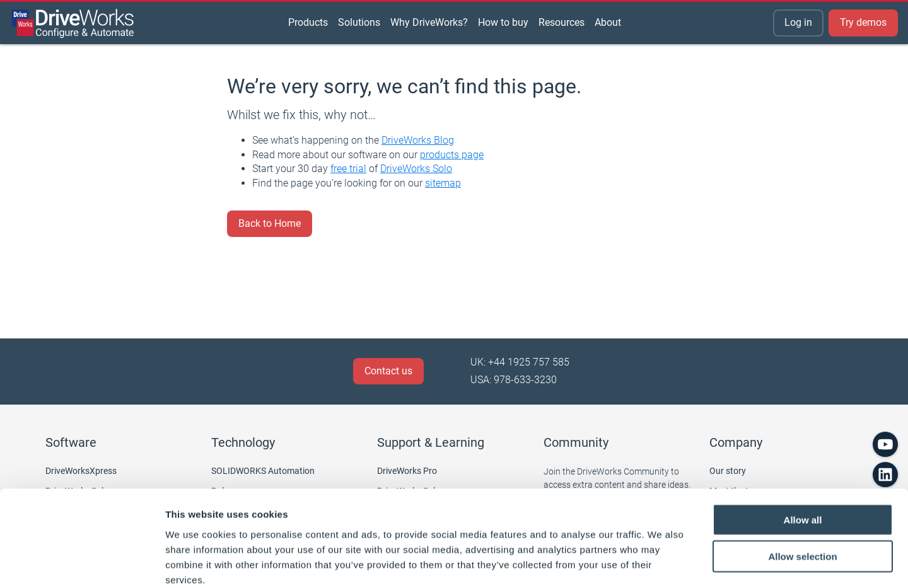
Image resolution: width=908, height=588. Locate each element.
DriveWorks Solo (416, 169)
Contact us (388, 371)
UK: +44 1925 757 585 (520, 362)
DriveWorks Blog (418, 140)
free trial (348, 169)
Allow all (803, 452)
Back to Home (270, 223)
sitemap (443, 183)
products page (452, 155)
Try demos (863, 22)
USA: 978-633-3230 (514, 380)
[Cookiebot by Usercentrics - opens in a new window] (82, 563)
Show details (662, 563)
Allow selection (802, 489)
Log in (798, 22)
